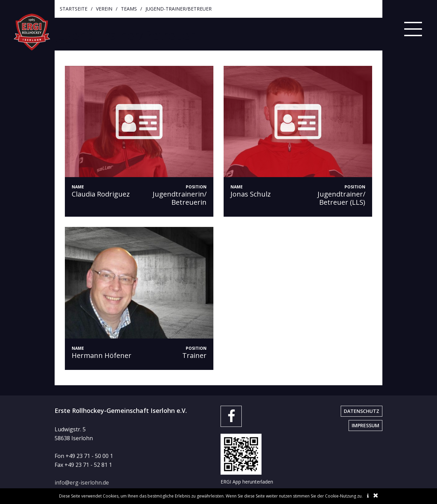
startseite (74, 9)
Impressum (365, 425)
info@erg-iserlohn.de (82, 483)
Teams (129, 9)
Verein (104, 9)
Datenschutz (362, 411)
